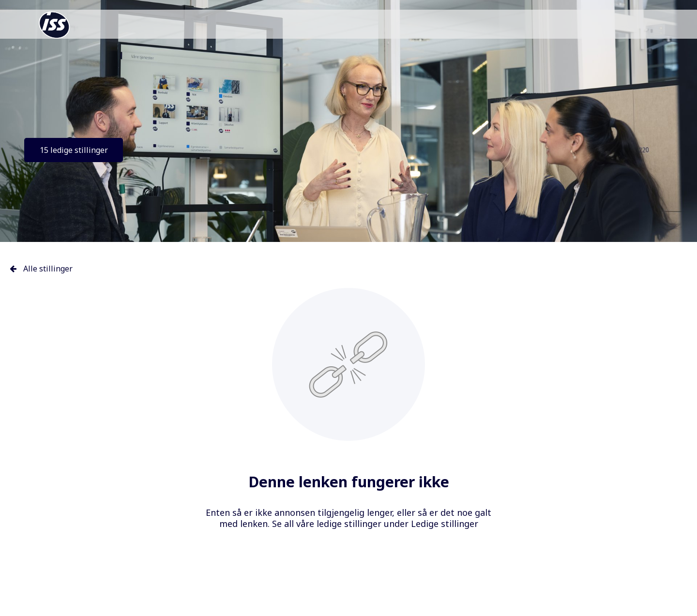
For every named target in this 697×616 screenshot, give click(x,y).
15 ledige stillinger (74, 150)
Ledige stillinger (445, 524)
